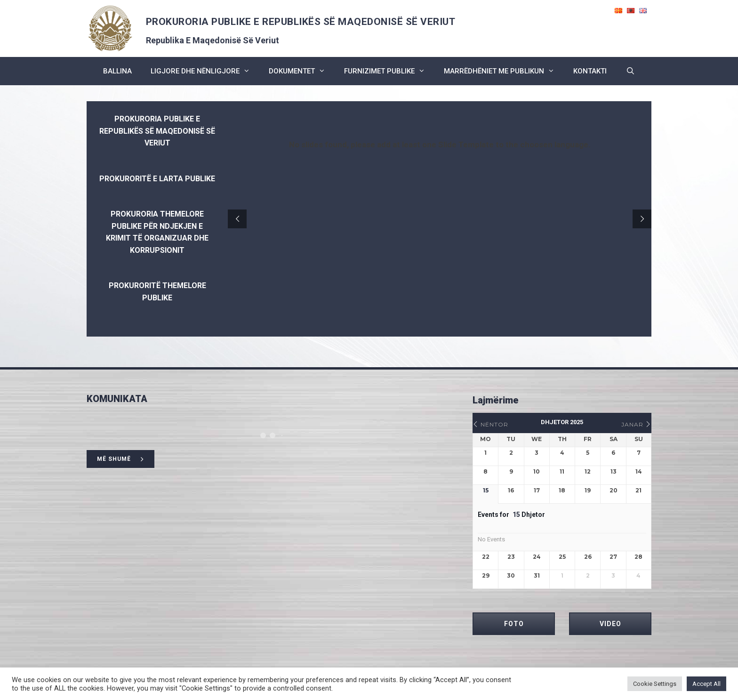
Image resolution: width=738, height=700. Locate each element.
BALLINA (117, 71)
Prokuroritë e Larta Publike (157, 179)
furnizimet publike (389, 71)
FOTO (514, 624)
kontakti (590, 71)
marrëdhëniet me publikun (504, 71)
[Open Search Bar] (630, 71)
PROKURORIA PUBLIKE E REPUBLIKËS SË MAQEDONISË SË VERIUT (301, 22)
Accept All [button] (706, 684)
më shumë (120, 459)
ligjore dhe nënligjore (205, 71)
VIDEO (610, 624)
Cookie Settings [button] (655, 684)
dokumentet (302, 71)
